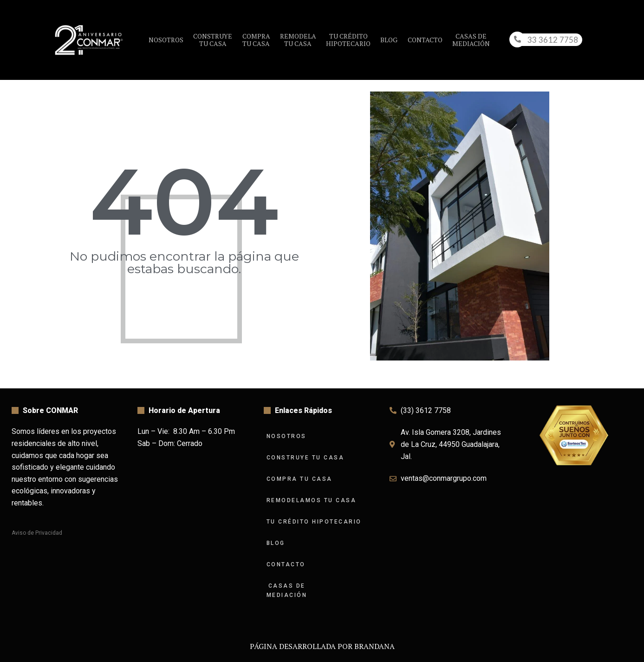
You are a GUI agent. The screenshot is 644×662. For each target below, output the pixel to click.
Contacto (425, 40)
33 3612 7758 (553, 40)
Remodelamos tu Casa (312, 500)
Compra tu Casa (299, 479)
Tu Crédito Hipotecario (314, 522)
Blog (389, 40)
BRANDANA (374, 646)
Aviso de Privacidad (37, 533)
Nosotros (166, 40)
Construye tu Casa (306, 458)
